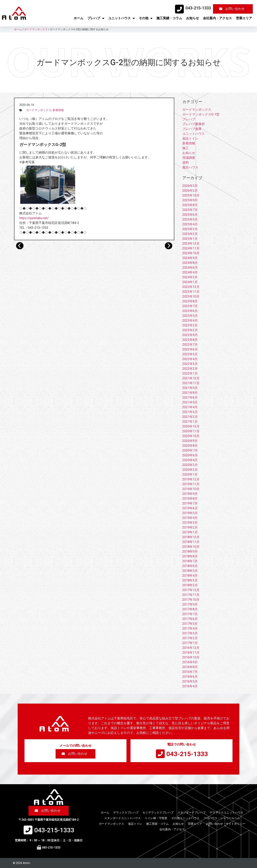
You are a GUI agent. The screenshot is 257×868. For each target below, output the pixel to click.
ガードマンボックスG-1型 (201, 114)
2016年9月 (190, 662)
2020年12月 (191, 426)
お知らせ (193, 18)
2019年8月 (190, 499)
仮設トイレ (190, 138)
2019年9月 (190, 494)
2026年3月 (190, 186)
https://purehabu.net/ (34, 218)
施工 (186, 148)
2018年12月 (191, 537)
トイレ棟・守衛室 (156, 818)
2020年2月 (190, 470)
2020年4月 (190, 460)
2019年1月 (190, 532)
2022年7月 (190, 345)
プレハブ (96, 18)
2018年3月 (190, 580)
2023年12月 (191, 287)
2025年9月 (190, 200)
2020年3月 (190, 465)
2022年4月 (190, 359)
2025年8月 (190, 205)
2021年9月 (190, 388)
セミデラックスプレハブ (158, 812)
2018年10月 (191, 547)
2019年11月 (191, 484)
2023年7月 (190, 306)
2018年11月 (191, 542)
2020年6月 (190, 455)
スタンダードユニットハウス (122, 818)
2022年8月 (190, 340)
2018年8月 (190, 556)
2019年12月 (191, 479)
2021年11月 (191, 383)
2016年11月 (191, 653)
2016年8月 (190, 667)
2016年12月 (191, 648)
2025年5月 (190, 219)
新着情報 (58, 110)
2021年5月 (190, 402)
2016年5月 (190, 681)
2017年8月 (190, 609)
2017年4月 (190, 628)
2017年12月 (191, 590)
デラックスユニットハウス (226, 812)
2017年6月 (190, 619)
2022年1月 (190, 373)
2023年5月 (190, 316)
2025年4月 (190, 224)
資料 (186, 163)
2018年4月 (190, 576)
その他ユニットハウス (185, 818)
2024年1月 (190, 282)
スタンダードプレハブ (192, 812)
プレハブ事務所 (194, 124)
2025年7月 (190, 210)
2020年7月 (190, 450)
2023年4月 (190, 321)
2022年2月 (190, 369)
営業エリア (244, 18)
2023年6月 (190, 311)
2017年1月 (190, 643)
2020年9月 (190, 441)
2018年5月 (190, 571)
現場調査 (189, 158)
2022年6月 (190, 349)
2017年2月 (190, 638)
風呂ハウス (190, 167)
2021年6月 (190, 398)
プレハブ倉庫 (192, 129)
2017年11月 (191, 595)
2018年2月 (190, 585)
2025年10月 (191, 195)
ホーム (79, 18)
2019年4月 (190, 518)
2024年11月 (191, 248)
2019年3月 (190, 523)
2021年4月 (190, 407)
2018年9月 (190, 551)
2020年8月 (190, 446)
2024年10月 (191, 253)
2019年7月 (190, 503)
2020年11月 (191, 431)
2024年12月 (191, 244)
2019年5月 (190, 513)
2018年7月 (190, 561)
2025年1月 (190, 239)
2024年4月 (190, 272)
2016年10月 (191, 657)
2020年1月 (190, 475)
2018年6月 (190, 566)
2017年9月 (190, 604)
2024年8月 (190, 263)
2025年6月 (190, 215)
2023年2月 (190, 330)
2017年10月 (191, 600)
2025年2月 (190, 234)
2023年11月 (191, 292)
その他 (146, 18)
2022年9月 (190, 335)
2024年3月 (190, 277)
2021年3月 (190, 412)
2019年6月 (190, 508)
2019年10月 (191, 489)
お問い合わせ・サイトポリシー (226, 824)
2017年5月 (190, 624)
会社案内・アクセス (217, 18)
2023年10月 (191, 296)
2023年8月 (190, 301)
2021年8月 (190, 393)
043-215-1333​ (198, 8)
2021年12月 (191, 378)
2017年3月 (190, 633)
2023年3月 (190, 325)
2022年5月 (190, 354)
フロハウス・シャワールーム (222, 818)
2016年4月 (190, 686)
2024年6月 (190, 268)
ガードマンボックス (39, 110)
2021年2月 (190, 417)
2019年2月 (190, 527)
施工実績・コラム (169, 18)
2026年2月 (190, 191)
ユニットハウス (121, 18)
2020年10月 (191, 436)
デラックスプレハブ (126, 812)
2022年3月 (190, 364)
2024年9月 (190, 258)
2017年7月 (190, 614)
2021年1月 (190, 422)
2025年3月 (190, 229)
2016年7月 (190, 672)
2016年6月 (190, 677)
